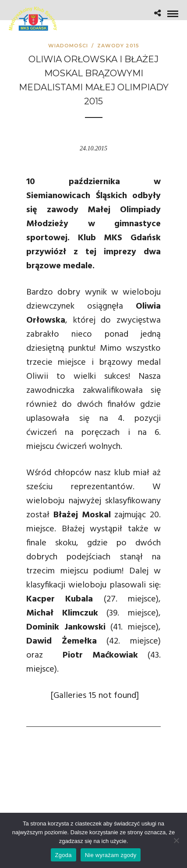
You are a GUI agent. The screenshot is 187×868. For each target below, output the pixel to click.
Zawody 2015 (118, 46)
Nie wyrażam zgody (111, 855)
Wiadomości (68, 46)
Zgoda (64, 855)
